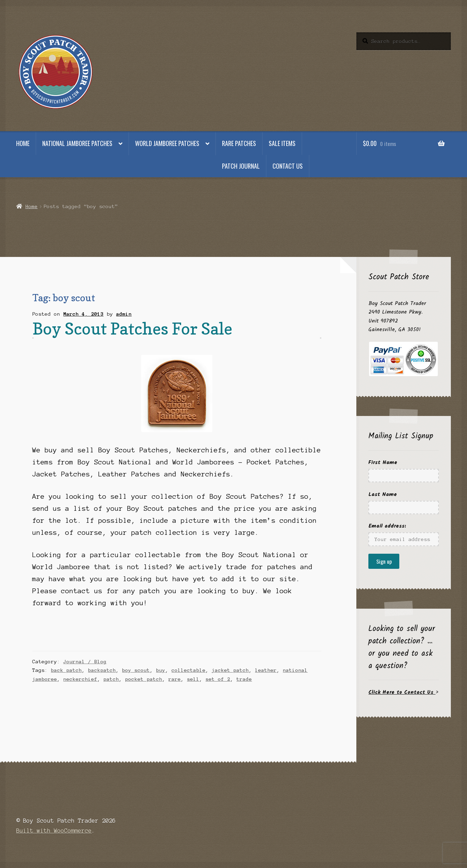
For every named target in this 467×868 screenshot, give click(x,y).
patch (111, 679)
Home (23, 143)
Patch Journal (241, 166)
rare (175, 679)
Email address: (387, 526)
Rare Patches (239, 143)
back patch (66, 670)
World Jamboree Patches (167, 143)
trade (244, 679)
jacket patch (230, 670)
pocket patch (144, 679)
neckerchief (80, 679)
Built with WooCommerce (54, 831)
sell (193, 679)
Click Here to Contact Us (402, 692)
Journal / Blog (85, 662)
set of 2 (218, 679)
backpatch (102, 670)
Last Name (383, 494)
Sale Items (282, 143)
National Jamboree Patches (77, 143)
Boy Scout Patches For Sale (132, 329)
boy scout (136, 670)
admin (124, 314)
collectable (188, 670)
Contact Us (288, 166)
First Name (383, 463)
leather (266, 670)
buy (161, 670)
